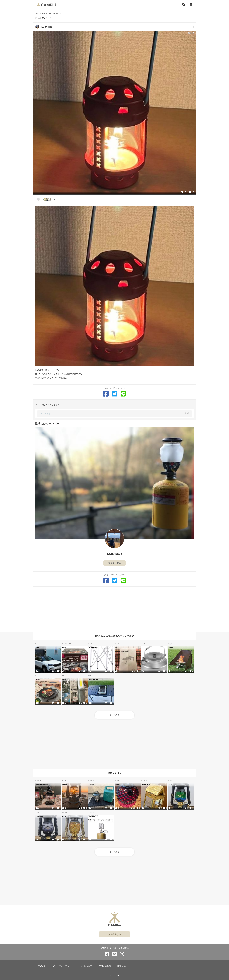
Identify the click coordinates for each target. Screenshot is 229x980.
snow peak (92, 816)
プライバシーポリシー (63, 966)
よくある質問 (86, 966)
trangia (144, 648)
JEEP (37, 648)
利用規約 (42, 966)
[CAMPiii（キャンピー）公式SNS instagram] (122, 954)
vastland (65, 784)
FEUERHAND (40, 816)
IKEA (117, 648)
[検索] (184, 5)
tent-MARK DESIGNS (42, 784)
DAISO (64, 648)
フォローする (114, 563)
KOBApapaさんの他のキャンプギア (114, 636)
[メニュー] (191, 5)
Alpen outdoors (93, 679)
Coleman (91, 784)
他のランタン (114, 773)
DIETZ (170, 784)
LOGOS (171, 648)
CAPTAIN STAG (93, 648)
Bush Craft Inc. (146, 784)
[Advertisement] (114, 609)
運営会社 (121, 966)
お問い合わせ (105, 966)
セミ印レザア (119, 784)
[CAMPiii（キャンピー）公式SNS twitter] (114, 954)
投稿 (187, 413)
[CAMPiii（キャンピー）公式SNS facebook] (107, 954)
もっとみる (114, 715)
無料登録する (114, 934)
